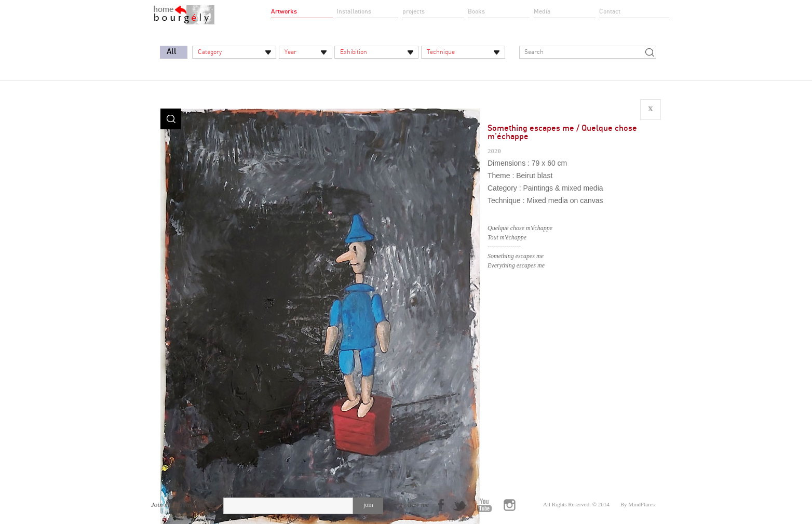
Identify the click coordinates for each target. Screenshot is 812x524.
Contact (610, 11)
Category (210, 52)
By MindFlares (638, 504)
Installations (354, 11)
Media (542, 11)
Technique (441, 52)
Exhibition (354, 52)
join (368, 505)
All (172, 52)
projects (414, 11)
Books (476, 11)
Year (290, 52)
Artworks (284, 11)
